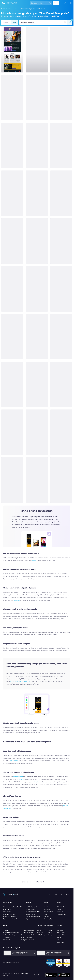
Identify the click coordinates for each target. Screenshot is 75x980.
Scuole (47, 917)
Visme (50, 930)
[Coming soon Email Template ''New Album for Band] (37, 432)
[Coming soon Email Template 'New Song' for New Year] (61, 384)
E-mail (14, 22)
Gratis (46, 907)
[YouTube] (67, 894)
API (58, 940)
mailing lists (36, 782)
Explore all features (32, 919)
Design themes (31, 914)
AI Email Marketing (9, 935)
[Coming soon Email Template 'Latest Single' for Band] (12, 337)
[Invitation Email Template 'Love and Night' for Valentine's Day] (37, 289)
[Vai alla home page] (8, 3)
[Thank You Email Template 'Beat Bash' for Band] (12, 145)
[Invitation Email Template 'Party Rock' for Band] (61, 145)
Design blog (61, 912)
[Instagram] (56, 894)
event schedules (14, 761)
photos (34, 560)
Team (46, 914)
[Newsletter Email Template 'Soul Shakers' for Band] (12, 384)
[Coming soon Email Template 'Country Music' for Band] (37, 193)
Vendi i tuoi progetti (9, 917)
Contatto (60, 930)
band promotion (18, 777)
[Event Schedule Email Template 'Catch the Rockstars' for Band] (61, 193)
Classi (59, 909)
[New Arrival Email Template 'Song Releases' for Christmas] (37, 480)
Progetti (6, 22)
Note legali (61, 942)
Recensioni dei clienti (10, 919)
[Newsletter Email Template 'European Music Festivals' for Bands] (12, 50)
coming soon (18, 827)
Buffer (50, 933)
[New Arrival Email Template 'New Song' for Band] (61, 241)
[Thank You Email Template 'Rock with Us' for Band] (61, 98)
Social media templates (33, 912)
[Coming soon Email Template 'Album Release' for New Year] (12, 480)
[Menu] (71, 3)
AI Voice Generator (27, 933)
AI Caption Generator (28, 940)
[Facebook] (50, 894)
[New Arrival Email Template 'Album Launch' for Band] (37, 337)
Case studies (7, 912)
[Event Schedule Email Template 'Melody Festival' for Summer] (61, 289)
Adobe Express (42, 935)
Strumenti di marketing (33, 917)
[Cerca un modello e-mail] (42, 22)
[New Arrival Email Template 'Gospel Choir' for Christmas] (12, 98)
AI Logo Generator (27, 937)
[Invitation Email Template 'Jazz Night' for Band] (12, 193)
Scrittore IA (7, 937)
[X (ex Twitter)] (62, 894)
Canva (39, 930)
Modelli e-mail (6, 9)
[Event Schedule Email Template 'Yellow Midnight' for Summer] (12, 289)
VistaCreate (41, 933)
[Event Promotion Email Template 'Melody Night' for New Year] (12, 432)
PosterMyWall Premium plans (20, 682)
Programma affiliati (9, 914)
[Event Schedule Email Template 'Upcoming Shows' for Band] (37, 50)
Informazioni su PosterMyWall (12, 907)
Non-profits (48, 919)
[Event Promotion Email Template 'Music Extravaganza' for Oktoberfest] (61, 432)
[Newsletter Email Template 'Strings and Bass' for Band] (61, 50)
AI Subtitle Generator (28, 930)
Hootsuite (52, 935)
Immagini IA (7, 940)
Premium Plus (49, 912)
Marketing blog (62, 914)
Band (16, 9)
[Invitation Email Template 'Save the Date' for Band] (37, 98)
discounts (22, 779)
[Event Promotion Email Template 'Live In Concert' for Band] (37, 241)
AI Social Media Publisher (11, 933)
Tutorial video (61, 907)
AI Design (6, 930)
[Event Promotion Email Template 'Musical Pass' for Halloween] (12, 241)
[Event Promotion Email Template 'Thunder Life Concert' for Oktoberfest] (37, 145)
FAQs (59, 937)
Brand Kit (17, 600)
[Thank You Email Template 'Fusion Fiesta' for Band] (37, 384)
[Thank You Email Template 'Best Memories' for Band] (61, 480)
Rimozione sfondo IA (28, 935)
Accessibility (61, 935)
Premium (47, 909)
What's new (7, 909)
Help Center (61, 933)
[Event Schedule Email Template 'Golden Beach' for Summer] (61, 337)
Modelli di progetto (32, 907)
